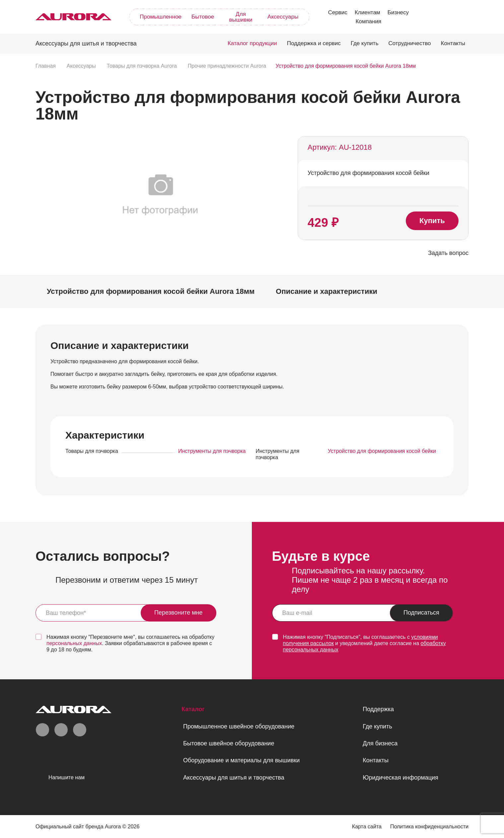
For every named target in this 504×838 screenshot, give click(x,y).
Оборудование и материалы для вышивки (241, 760)
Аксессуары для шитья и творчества (234, 778)
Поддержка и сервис (314, 43)
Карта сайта (367, 827)
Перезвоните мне (179, 613)
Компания (368, 21)
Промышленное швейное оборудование (239, 726)
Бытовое (203, 17)
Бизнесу (398, 12)
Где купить (365, 43)
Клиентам (367, 12)
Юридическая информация (400, 778)
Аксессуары (283, 17)
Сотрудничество (410, 43)
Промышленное (161, 17)
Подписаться (421, 613)
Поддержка (378, 709)
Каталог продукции (252, 43)
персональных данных (74, 643)
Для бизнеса (380, 743)
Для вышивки (241, 17)
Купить (432, 221)
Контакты (453, 43)
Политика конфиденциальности (429, 827)
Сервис (338, 12)
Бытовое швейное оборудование (229, 743)
